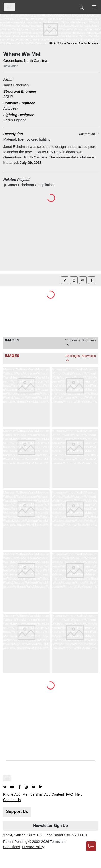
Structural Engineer (20, 91)
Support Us (17, 812)
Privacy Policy (33, 847)
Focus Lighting (15, 120)
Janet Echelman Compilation (32, 185)
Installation (11, 66)
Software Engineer (19, 103)
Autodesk (11, 108)
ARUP (8, 97)
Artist (8, 80)
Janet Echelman (16, 85)
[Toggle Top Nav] (82, 7)
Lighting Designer (18, 115)
